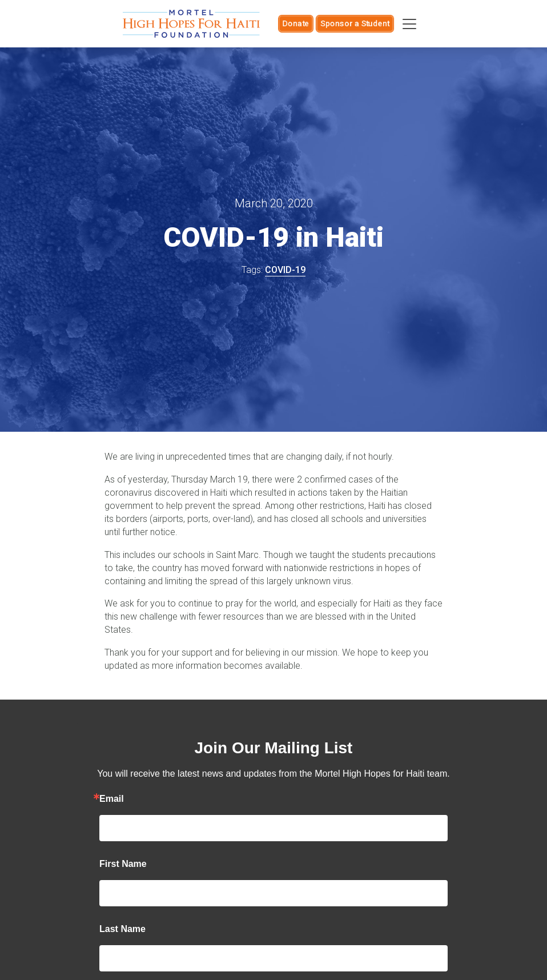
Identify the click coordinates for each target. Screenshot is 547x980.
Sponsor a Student (355, 23)
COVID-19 (285, 270)
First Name (123, 864)
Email (112, 799)
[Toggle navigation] (409, 24)
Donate (296, 23)
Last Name (122, 929)
